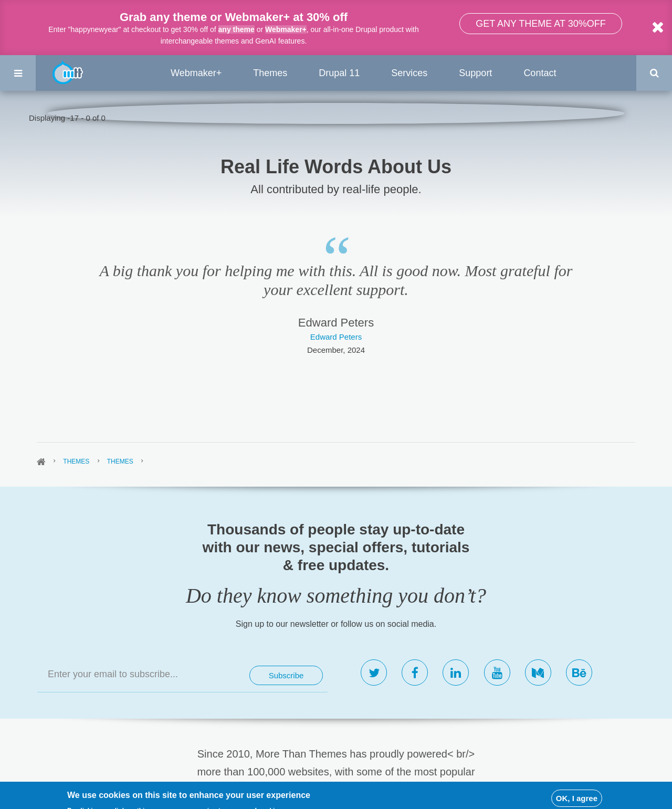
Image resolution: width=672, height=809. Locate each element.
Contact (540, 73)
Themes (270, 73)
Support (475, 73)
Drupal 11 (339, 73)
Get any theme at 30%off (540, 24)
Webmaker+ (286, 29)
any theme (237, 29)
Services (409, 73)
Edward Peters (336, 337)
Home (41, 462)
